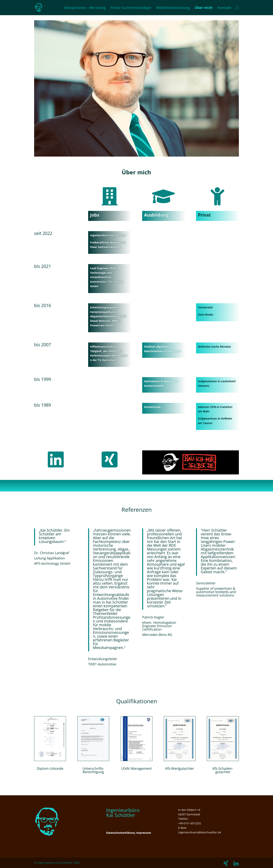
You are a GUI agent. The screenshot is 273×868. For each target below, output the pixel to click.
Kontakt (224, 8)
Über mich (204, 8)
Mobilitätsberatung (173, 8)
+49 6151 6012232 (190, 823)
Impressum (144, 833)
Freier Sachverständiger (131, 8)
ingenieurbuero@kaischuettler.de (200, 832)
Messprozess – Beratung (85, 8)
